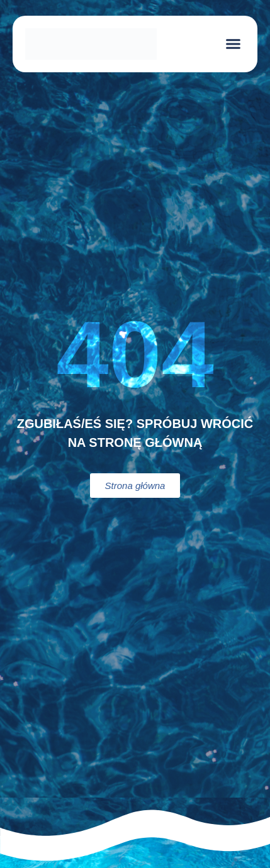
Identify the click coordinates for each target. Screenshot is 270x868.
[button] (233, 44)
